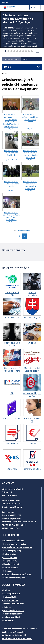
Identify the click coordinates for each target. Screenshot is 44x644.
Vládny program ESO (14, 613)
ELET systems (9, 631)
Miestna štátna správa (14, 610)
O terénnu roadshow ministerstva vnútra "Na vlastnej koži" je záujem (18, 18)
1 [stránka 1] (19, 235)
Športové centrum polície (16, 577)
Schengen (9, 570)
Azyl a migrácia (11, 557)
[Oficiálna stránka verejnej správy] (9, 2)
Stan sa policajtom (13, 593)
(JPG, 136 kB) (11, 148)
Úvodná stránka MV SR (12, 59)
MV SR (27, 59)
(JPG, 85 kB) (30, 148)
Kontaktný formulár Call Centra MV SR (20, 521)
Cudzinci (8, 606)
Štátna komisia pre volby (16, 543)
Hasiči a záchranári (13, 563)
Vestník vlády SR (12, 600)
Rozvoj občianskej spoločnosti (18, 574)
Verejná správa (11, 560)
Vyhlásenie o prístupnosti (14, 634)
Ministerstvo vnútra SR (15, 540)
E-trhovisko (9, 620)
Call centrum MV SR (13, 616)
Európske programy (13, 550)
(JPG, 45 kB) (11, 116)
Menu (35, 7)
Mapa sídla (21, 631)
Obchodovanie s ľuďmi (15, 603)
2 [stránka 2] (25, 235)
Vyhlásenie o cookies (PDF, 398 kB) (18, 638)
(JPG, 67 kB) (11, 208)
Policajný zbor (11, 553)
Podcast (8, 589)
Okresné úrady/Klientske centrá (19, 547)
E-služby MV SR (11, 596)
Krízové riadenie (12, 567)
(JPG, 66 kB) (11, 178)
